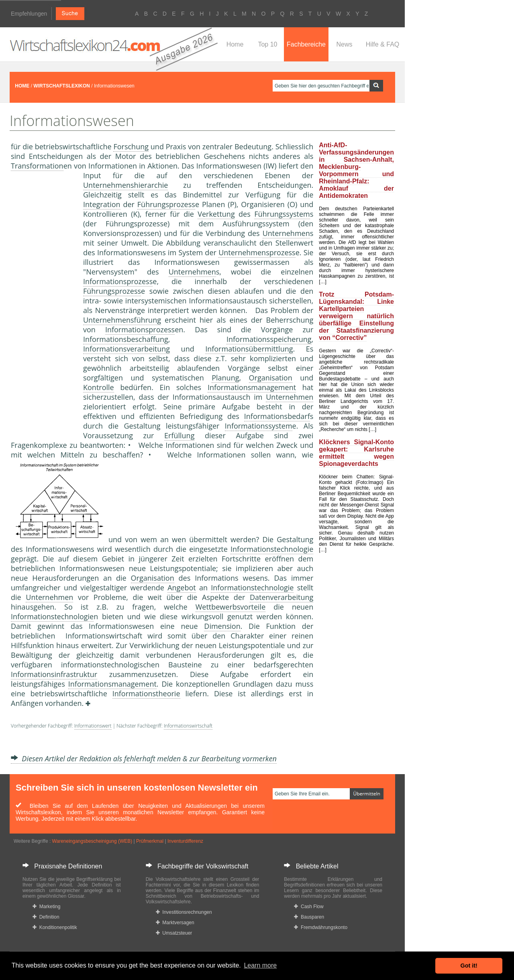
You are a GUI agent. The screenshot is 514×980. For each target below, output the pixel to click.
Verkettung (216, 214)
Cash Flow (309, 907)
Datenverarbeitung (281, 597)
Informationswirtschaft (188, 726)
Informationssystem (259, 426)
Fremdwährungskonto (321, 927)
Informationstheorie (146, 693)
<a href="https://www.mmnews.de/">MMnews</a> (43, 304)
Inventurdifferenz (185, 841)
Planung (225, 378)
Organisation (271, 378)
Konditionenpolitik (55, 927)
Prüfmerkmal (150, 841)
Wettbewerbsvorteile (231, 607)
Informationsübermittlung (249, 349)
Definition (46, 917)
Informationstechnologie (272, 549)
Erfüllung (179, 435)
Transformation (37, 166)
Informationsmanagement (252, 387)
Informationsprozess (118, 281)
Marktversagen (175, 923)
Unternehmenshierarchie (125, 185)
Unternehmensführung (122, 320)
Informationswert (93, 726)
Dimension (222, 626)
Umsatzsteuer (174, 933)
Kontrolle (99, 387)
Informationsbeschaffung (126, 339)
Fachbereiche (306, 44)
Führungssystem (282, 214)
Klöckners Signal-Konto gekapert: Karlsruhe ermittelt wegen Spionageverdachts (356, 453)
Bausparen (309, 917)
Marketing (46, 907)
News (344, 44)
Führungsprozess (166, 204)
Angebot (182, 588)
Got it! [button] (469, 966)
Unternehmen (286, 233)
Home (235, 44)
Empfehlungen (29, 14)
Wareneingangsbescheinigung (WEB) (92, 841)
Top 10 (267, 44)
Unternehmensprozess (257, 252)
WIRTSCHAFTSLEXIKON (62, 86)
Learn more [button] (260, 965)
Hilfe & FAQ (383, 44)
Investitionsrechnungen (184, 912)
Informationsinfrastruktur (54, 674)
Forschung (131, 146)
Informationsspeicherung (269, 339)
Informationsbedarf (277, 416)
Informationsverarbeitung (126, 349)
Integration (102, 204)
